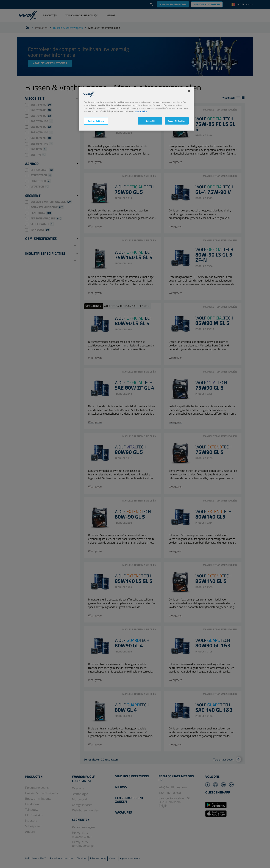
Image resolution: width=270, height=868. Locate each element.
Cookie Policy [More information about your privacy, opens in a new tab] (141, 111)
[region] (136, 109)
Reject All (150, 121)
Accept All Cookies (177, 121)
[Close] (189, 91)
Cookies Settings (96, 121)
